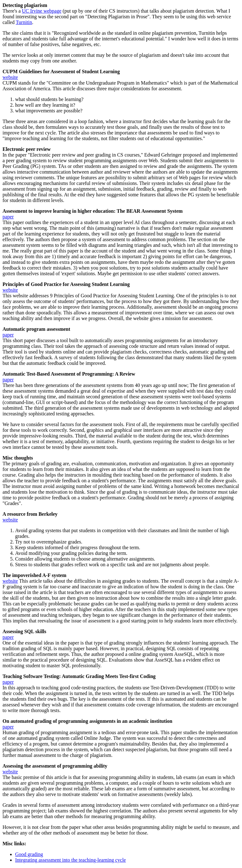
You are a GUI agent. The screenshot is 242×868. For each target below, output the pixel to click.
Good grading (29, 854)
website (10, 77)
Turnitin (24, 22)
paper (8, 217)
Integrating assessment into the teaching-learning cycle (70, 860)
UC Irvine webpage (42, 11)
